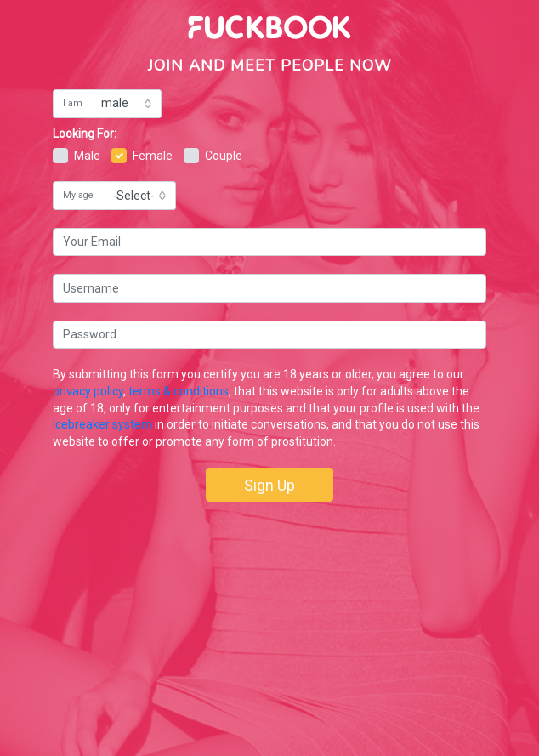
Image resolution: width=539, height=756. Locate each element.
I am (73, 103)
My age (78, 195)
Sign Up (269, 485)
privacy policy (88, 391)
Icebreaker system (102, 424)
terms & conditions (179, 391)
